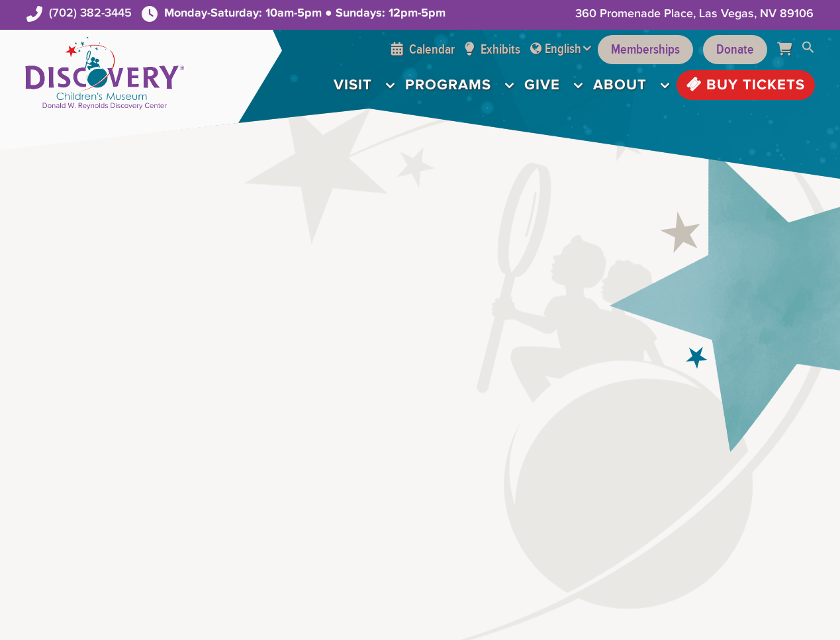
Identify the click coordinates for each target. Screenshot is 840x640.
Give (542, 85)
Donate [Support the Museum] (735, 50)
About (620, 85)
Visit (353, 85)
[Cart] (789, 50)
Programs (448, 85)
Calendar (423, 50)
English (563, 49)
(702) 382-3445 (90, 13)
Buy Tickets (746, 85)
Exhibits (492, 50)
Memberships (645, 50)
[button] (808, 50)
